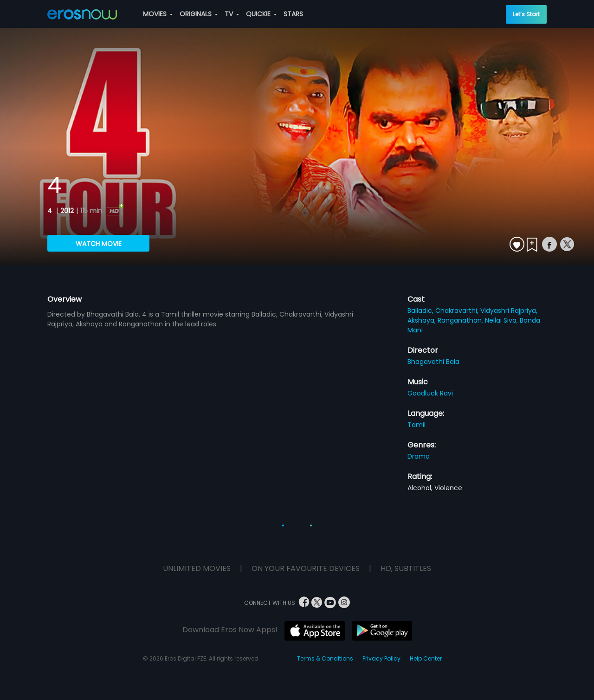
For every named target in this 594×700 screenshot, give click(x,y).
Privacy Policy (381, 658)
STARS (293, 14)
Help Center (426, 658)
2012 (67, 211)
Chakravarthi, (458, 311)
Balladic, (421, 311)
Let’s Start (526, 14)
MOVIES (158, 14)
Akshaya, (423, 320)
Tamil (416, 425)
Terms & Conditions (325, 658)
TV (232, 14)
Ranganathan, (461, 320)
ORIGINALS (199, 14)
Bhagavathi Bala (433, 362)
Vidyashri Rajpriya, (509, 311)
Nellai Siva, (502, 320)
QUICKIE (261, 14)
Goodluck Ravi (430, 393)
